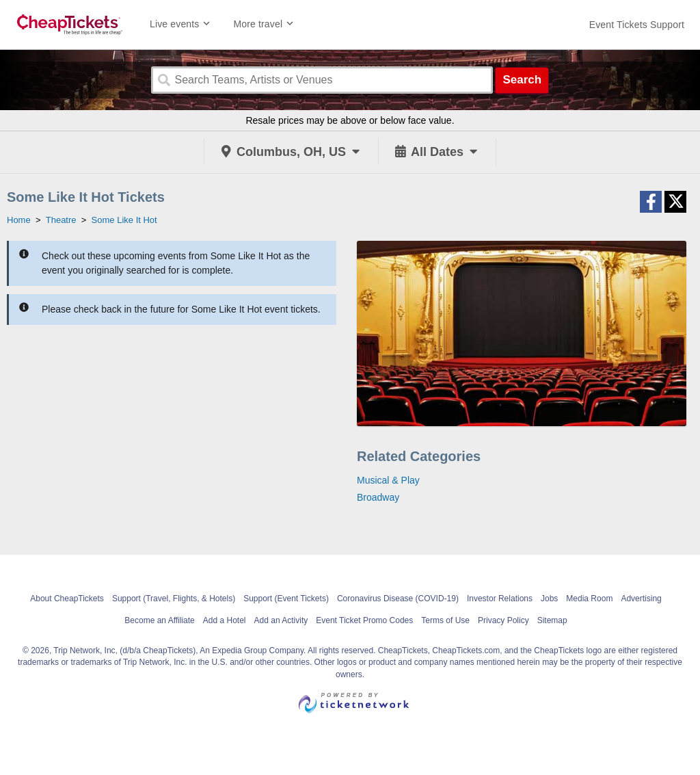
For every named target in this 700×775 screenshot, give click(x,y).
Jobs (549, 599)
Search (522, 80)
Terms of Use (445, 620)
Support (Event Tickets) (286, 599)
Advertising (641, 599)
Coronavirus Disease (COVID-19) (398, 599)
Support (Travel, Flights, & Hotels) (174, 599)
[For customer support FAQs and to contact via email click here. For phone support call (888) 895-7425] (637, 25)
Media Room (589, 599)
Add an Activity (281, 620)
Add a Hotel (225, 620)
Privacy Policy (503, 620)
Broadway (378, 497)
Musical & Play (388, 480)
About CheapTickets (67, 599)
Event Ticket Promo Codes (364, 620)
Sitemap (552, 620)
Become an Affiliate (160, 620)
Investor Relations (500, 599)
